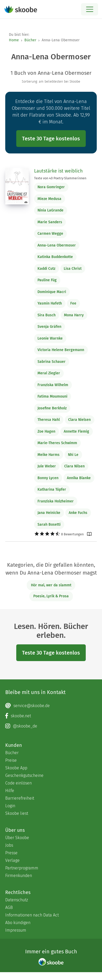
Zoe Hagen (46, 431)
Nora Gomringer (51, 187)
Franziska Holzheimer (56, 501)
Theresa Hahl (49, 420)
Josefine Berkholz (52, 408)
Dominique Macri (52, 292)
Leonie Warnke (50, 338)
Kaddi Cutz (46, 269)
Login (10, 806)
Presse (11, 853)
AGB (9, 907)
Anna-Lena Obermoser (57, 245)
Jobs (9, 845)
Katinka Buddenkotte (55, 257)
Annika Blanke (79, 478)
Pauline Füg (47, 280)
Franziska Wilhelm (53, 385)
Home (14, 40)
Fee (73, 303)
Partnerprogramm (22, 868)
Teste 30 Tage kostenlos (51, 139)
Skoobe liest (17, 813)
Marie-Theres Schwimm (57, 443)
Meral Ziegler (49, 373)
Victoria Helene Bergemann (61, 350)
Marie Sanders (50, 222)
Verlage (12, 860)
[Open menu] (90, 9)
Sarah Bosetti (49, 525)
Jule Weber (47, 466)
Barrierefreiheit (20, 798)
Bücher (30, 40)
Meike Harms (49, 455)
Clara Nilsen (74, 466)
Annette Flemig (76, 431)
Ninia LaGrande (50, 210)
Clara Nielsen (79, 420)
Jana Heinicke (49, 513)
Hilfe (10, 791)
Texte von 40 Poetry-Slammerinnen (60, 178)
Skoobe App (16, 768)
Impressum (16, 930)
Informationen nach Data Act (32, 915)
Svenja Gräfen (49, 327)
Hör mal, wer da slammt (51, 585)
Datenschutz (17, 900)
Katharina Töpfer (52, 489)
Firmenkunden (19, 876)
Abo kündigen (18, 923)
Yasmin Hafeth (50, 303)
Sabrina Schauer (52, 362)
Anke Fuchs (78, 513)
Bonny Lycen (48, 478)
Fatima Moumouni (52, 396)
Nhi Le (73, 455)
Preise (11, 760)
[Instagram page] (51, 726)
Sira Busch (47, 315)
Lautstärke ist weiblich (58, 171)
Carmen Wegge (50, 234)
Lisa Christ (73, 269)
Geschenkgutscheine (24, 775)
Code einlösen (18, 783)
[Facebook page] (51, 716)
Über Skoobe (17, 838)
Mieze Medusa (49, 199)
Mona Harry (74, 315)
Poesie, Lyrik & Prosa (51, 596)
